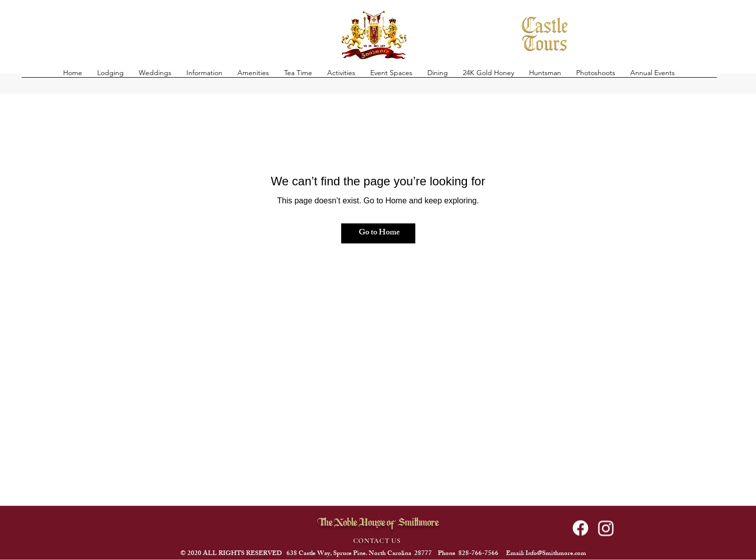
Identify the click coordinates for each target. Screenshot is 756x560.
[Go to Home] (378, 233)
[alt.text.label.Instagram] (606, 528)
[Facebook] (580, 528)
